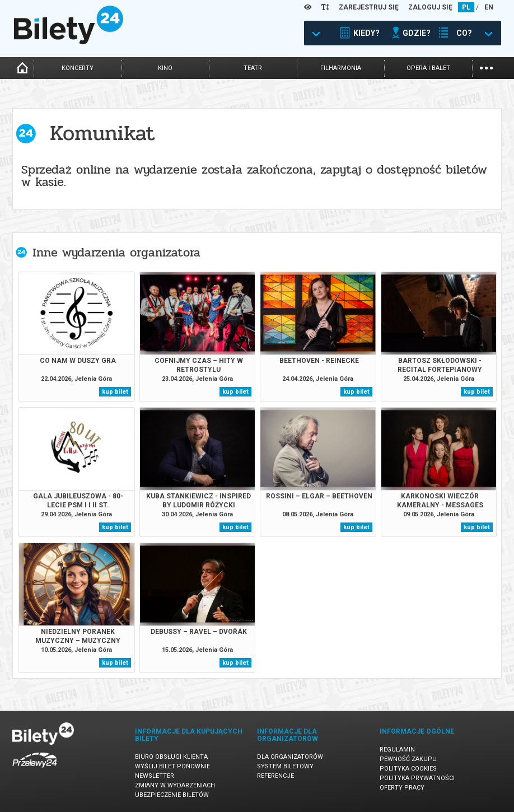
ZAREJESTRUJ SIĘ (369, 7)
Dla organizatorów (290, 757)
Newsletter (155, 776)
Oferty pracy (402, 788)
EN (489, 7)
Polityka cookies (408, 769)
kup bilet (115, 392)
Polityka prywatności (417, 778)
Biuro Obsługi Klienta (171, 757)
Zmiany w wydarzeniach (175, 785)
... (486, 67)
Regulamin (397, 750)
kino (165, 68)
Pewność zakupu (408, 759)
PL (466, 7)
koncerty (78, 68)
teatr (253, 68)
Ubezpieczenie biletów (172, 795)
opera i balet (428, 68)
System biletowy (285, 766)
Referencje (275, 776)
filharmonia (341, 68)
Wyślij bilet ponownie (172, 766)
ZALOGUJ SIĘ (430, 7)
